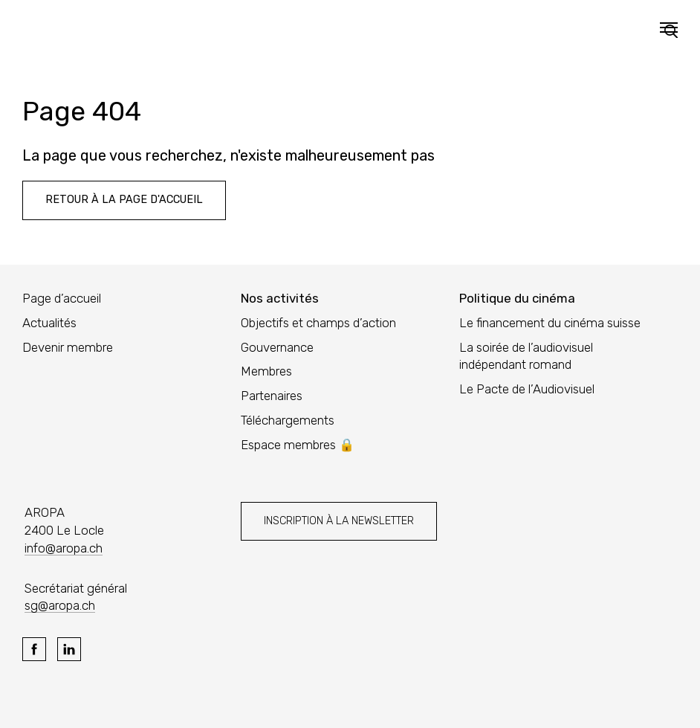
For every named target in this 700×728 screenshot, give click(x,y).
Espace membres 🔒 (298, 445)
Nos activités (280, 298)
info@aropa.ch (64, 548)
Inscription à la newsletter (339, 521)
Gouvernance (277, 347)
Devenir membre (68, 347)
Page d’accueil (62, 298)
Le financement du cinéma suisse (550, 323)
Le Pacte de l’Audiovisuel (527, 389)
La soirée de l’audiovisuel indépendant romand (526, 356)
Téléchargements (288, 420)
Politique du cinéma (517, 298)
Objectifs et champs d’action (318, 323)
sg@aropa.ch (60, 605)
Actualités (49, 323)
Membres (266, 371)
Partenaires (272, 396)
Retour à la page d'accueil (124, 200)
